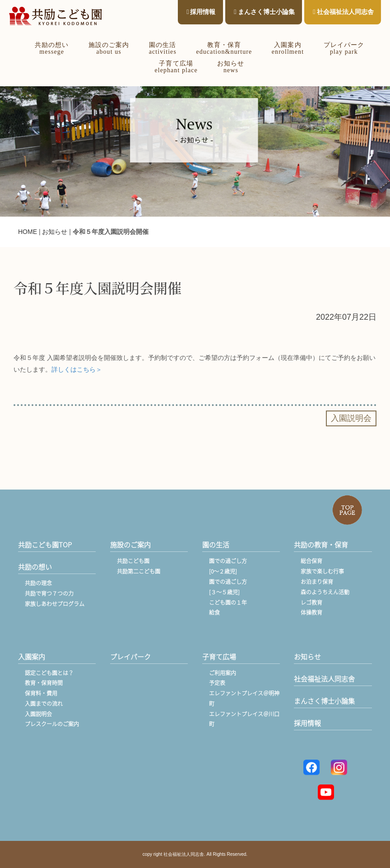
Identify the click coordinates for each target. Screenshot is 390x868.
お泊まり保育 (317, 582)
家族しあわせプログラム (55, 604)
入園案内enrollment (288, 48)
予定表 (217, 683)
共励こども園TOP (45, 545)
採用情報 (201, 12)
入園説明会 (38, 714)
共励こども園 (133, 561)
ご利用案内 (223, 673)
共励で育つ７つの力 (49, 593)
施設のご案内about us (109, 48)
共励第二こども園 (139, 571)
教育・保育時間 (44, 683)
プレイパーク (130, 657)
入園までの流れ (44, 704)
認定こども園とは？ (49, 673)
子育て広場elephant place (176, 67)
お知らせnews (231, 67)
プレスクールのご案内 (52, 724)
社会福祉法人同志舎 (343, 12)
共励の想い (35, 567)
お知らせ (55, 232)
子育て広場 (219, 657)
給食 (214, 612)
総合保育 (311, 561)
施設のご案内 (130, 545)
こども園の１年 (228, 602)
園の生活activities (163, 48)
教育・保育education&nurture (224, 48)
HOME (28, 232)
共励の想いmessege (52, 48)
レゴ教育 (311, 602)
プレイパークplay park (344, 48)
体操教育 (311, 612)
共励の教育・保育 (321, 545)
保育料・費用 (41, 693)
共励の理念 (38, 583)
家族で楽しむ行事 (322, 571)
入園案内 (32, 657)
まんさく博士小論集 (264, 12)
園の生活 (216, 545)
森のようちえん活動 (325, 592)
